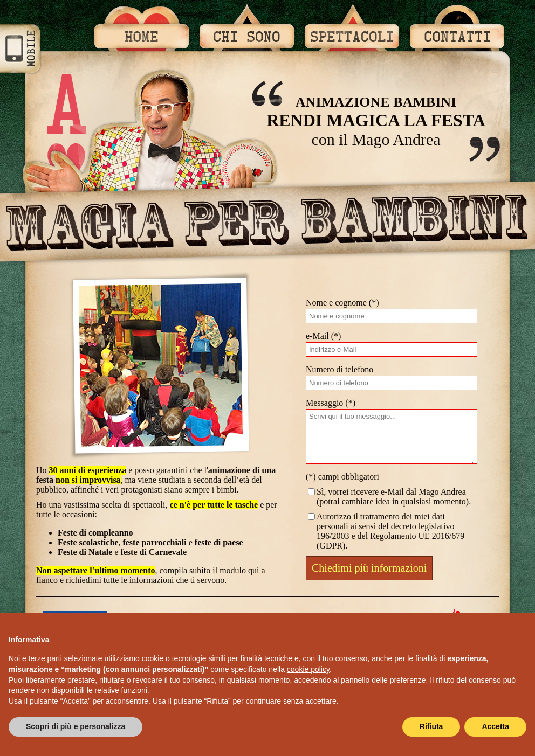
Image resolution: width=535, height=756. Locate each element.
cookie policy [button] (308, 669)
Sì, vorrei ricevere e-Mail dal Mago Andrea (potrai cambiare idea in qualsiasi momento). (388, 497)
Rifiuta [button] (431, 726)
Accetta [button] (495, 726)
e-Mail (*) (323, 336)
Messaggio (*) (331, 403)
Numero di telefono (339, 369)
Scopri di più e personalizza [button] (76, 726)
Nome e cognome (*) (342, 303)
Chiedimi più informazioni (369, 568)
